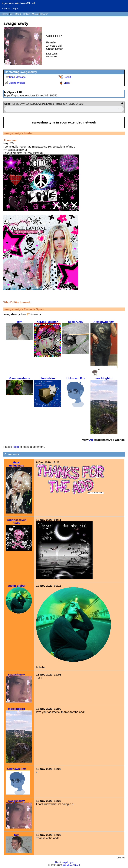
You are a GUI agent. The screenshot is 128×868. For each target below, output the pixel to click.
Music (35, 14)
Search (44, 14)
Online (26, 14)
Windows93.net (72, 865)
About (58, 862)
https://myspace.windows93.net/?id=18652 (31, 95)
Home (5, 14)
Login (15, 9)
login (16, 447)
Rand (18, 14)
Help (64, 862)
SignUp (6, 9)
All (12, 14)
